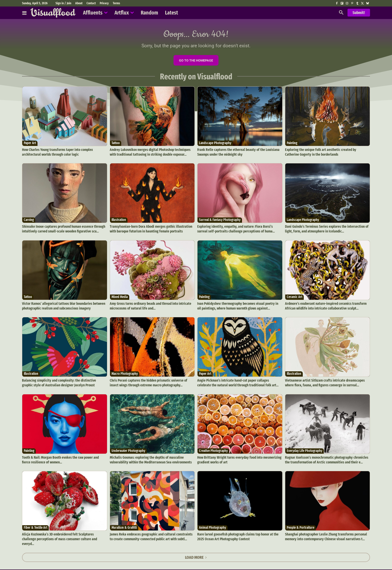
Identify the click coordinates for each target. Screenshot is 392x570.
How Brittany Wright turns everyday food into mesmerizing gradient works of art (237, 457)
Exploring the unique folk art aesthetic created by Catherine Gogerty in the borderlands (326, 153)
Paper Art (30, 145)
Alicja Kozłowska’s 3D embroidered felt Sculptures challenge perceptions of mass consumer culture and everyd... (64, 533)
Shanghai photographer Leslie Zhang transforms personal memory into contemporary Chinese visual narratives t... (324, 533)
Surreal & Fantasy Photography (220, 221)
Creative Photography (213, 449)
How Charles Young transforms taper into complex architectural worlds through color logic (57, 153)
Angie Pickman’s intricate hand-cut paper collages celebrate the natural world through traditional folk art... (239, 381)
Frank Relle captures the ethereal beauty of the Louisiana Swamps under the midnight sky (237, 153)
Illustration (119, 221)
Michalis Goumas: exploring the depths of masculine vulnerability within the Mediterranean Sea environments (149, 457)
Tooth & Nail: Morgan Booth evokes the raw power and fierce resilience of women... (63, 457)
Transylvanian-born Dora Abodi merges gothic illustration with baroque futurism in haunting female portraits (149, 229)
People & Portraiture (300, 524)
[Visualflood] (53, 13)
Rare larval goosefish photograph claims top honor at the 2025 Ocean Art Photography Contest (236, 533)
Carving (29, 221)
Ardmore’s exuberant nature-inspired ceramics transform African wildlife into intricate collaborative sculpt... (325, 305)
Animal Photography (212, 524)
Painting (292, 145)
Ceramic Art (294, 297)
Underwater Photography (128, 449)
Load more (196, 548)
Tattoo (116, 145)
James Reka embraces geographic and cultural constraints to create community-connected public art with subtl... (151, 533)
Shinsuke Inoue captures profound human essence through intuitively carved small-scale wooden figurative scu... (63, 229)
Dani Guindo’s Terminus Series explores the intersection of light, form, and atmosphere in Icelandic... (326, 229)
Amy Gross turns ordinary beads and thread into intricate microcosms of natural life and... (149, 305)
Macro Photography (125, 372)
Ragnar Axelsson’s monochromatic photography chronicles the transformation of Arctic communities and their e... (325, 457)
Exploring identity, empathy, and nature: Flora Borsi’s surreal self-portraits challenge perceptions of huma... (239, 229)
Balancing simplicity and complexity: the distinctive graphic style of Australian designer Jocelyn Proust (62, 381)
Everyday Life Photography (304, 449)
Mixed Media (120, 297)
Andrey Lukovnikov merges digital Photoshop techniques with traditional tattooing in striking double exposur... (152, 153)
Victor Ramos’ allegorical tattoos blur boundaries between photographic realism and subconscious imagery (62, 305)
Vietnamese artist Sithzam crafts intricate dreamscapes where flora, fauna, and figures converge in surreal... (323, 381)
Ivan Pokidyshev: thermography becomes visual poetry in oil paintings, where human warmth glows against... (238, 305)
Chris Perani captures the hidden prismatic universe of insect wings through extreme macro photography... (152, 381)
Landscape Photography (215, 145)
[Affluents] (24, 13)
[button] (341, 13)
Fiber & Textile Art (35, 524)
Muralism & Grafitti (124, 524)
